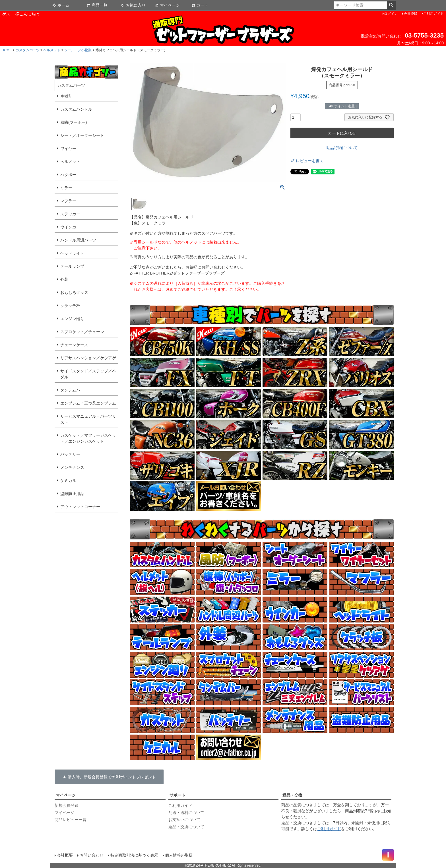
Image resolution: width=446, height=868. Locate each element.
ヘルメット (52, 50)
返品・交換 (292, 795)
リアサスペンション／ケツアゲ (88, 358)
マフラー (68, 201)
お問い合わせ (92, 855)
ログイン (391, 14)
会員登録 (410, 14)
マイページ (167, 5)
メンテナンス (72, 467)
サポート (177, 795)
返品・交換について (186, 827)
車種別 (66, 96)
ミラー (66, 188)
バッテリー (70, 454)
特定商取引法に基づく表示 (134, 855)
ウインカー (70, 227)
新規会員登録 (67, 805)
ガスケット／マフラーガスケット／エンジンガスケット (88, 438)
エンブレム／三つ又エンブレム (88, 403)
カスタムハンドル (76, 109)
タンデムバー (72, 390)
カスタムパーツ (28, 50)
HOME (7, 50)
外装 (64, 279)
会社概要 (65, 855)
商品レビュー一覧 (71, 820)
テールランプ (72, 266)
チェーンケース (74, 345)
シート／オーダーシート (82, 135)
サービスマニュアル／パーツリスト (88, 419)
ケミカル (68, 481)
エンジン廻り (72, 319)
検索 (391, 5)
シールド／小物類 (78, 50)
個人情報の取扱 (179, 855)
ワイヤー (68, 149)
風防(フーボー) (74, 122)
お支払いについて (184, 820)
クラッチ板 (70, 306)
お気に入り (133, 5)
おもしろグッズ (74, 292)
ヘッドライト (72, 253)
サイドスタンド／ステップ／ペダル (88, 374)
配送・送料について (186, 813)
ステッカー (70, 214)
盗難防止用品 (72, 494)
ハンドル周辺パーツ (78, 240)
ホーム (61, 5)
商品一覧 (97, 5)
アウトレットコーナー (80, 507)
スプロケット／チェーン (82, 332)
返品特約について (342, 148)
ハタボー (68, 175)
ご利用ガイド (433, 14)
